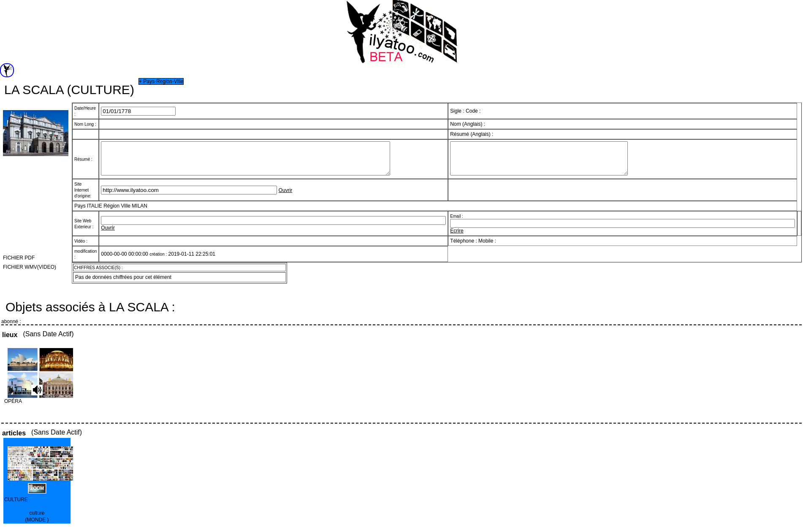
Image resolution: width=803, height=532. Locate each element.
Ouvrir (286, 197)
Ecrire (457, 237)
